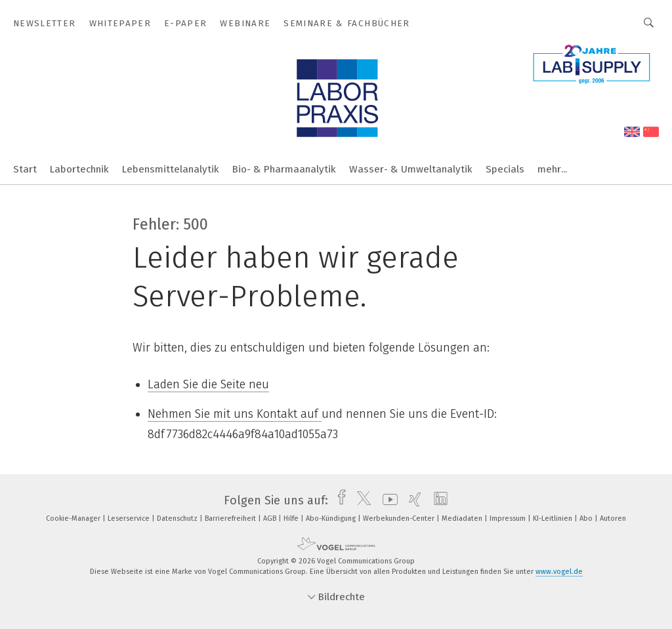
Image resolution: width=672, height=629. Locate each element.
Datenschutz (178, 518)
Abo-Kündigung (332, 518)
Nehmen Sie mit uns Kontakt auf (235, 414)
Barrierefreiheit (231, 518)
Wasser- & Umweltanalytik (411, 169)
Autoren (613, 518)
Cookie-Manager (74, 518)
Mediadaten (463, 518)
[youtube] (387, 500)
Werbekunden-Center (400, 518)
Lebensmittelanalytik (171, 169)
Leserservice (130, 518)
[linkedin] (437, 500)
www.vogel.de (559, 572)
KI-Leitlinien (554, 518)
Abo (587, 518)
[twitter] (361, 500)
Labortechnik (79, 169)
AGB (271, 518)
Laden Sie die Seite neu (208, 384)
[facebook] (338, 500)
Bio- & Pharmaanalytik (284, 169)
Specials (505, 169)
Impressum (509, 518)
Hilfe (292, 518)
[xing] (412, 500)
